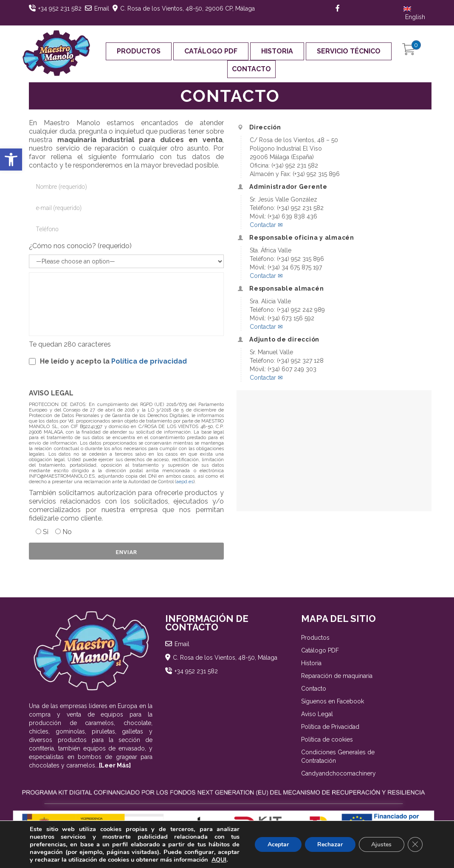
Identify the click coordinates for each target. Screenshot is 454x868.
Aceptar (277, 844)
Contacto (251, 69)
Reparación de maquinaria (337, 676)
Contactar (266, 225)
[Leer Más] (115, 765)
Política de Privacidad (330, 727)
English (414, 13)
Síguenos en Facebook (333, 701)
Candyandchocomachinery (338, 773)
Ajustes (381, 844)
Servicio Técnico (349, 51)
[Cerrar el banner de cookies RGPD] (415, 845)
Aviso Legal (317, 714)
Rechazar (329, 844)
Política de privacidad (149, 361)
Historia (277, 51)
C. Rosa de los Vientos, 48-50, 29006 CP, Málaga (188, 8)
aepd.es (185, 482)
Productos (139, 51)
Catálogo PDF (211, 51)
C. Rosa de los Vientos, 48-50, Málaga (225, 658)
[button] (11, 160)
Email (102, 8)
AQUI (219, 860)
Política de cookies (327, 739)
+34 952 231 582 (60, 8)
